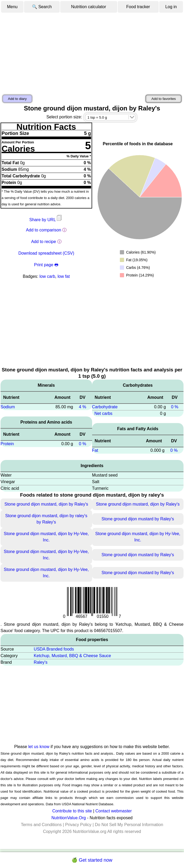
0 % (83, 444)
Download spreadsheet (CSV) (46, 253)
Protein (7, 444)
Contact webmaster (114, 811)
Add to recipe (44, 242)
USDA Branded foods (54, 649)
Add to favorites (164, 99)
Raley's (41, 662)
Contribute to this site (72, 811)
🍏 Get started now (92, 860)
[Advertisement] (92, 53)
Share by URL (46, 220)
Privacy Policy (78, 825)
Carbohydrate (105, 407)
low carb (47, 276)
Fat (95, 450)
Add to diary (17, 99)
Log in (171, 7)
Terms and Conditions (41, 825)
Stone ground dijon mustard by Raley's (138, 519)
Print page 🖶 (46, 265)
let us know (39, 747)
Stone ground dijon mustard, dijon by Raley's (46, 504)
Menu (12, 7)
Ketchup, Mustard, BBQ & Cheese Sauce (72, 656)
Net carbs (103, 413)
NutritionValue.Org (69, 818)
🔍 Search (42, 7)
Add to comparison (43, 230)
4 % (83, 407)
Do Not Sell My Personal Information (129, 825)
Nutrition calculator (89, 7)
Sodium (8, 407)
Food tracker (138, 7)
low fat (64, 276)
